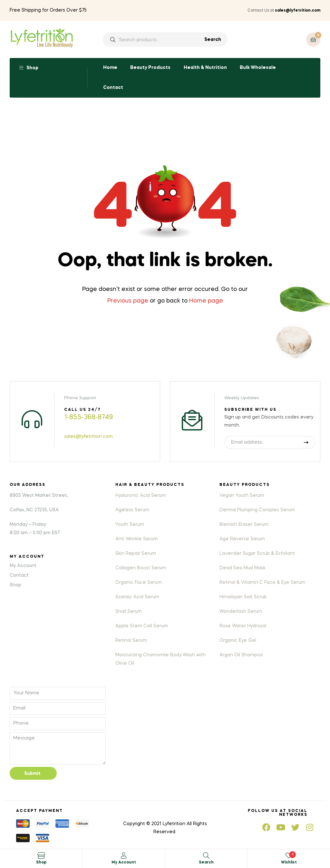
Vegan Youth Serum (242, 496)
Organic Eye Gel (238, 641)
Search (213, 40)
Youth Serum (130, 525)
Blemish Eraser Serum (244, 525)
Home (110, 68)
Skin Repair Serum (136, 554)
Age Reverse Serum (242, 539)
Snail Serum (129, 612)
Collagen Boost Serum (141, 568)
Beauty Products (150, 68)
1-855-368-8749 (88, 418)
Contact (113, 88)
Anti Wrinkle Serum (136, 539)
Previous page (128, 301)
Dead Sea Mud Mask (243, 568)
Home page (206, 301)
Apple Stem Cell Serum (142, 626)
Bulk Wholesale (258, 68)
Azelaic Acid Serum (137, 597)
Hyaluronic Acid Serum (141, 496)
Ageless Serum (132, 510)
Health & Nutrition (205, 68)
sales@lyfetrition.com (88, 437)
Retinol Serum (131, 641)
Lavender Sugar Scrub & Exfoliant (257, 554)
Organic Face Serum (139, 583)
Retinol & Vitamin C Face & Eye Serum (262, 583)
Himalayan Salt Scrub (243, 597)
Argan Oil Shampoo (241, 655)
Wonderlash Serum (241, 612)
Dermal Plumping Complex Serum (257, 510)
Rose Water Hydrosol (243, 626)
